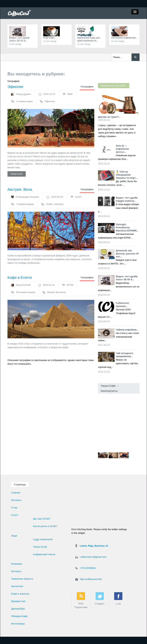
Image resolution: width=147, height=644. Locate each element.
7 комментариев (25, 204)
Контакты (16, 500)
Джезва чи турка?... (109, 117)
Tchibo (49, 204)
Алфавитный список (44, 554)
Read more (17, 174)
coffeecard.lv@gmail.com (93, 557)
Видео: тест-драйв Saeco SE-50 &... (19, 39)
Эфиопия (15, 87)
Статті (14, 515)
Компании (17, 564)
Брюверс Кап (18, 601)
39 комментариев (26, 292)
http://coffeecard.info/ (91, 579)
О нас (14, 508)
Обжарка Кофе (19, 616)
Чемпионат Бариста (22, 579)
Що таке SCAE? (42, 519)
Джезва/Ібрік (18, 609)
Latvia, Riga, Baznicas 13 (94, 546)
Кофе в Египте (20, 278)
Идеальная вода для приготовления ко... (89, 39)
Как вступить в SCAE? (45, 526)
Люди (14, 536)
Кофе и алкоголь (20, 594)
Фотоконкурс (18, 624)
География (87, 87)
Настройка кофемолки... (124, 38)
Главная (16, 493)
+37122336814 (88, 568)
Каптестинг (17, 586)
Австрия (59, 204)
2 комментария (24, 101)
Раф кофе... (50, 38)
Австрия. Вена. (20, 189)
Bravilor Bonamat (56, 292)
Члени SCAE (40, 547)
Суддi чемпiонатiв (43, 539)
